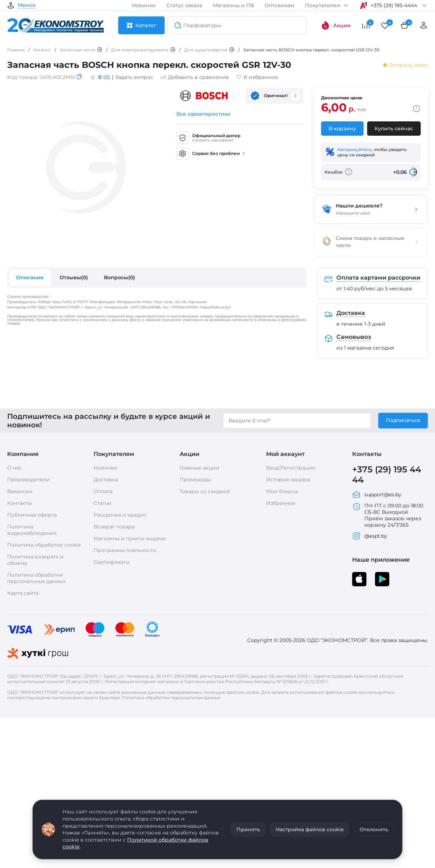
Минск (27, 5)
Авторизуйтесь (354, 149)
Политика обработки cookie (44, 545)
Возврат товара (114, 527)
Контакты (19, 503)
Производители (29, 480)
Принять (248, 829)
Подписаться (403, 420)
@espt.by (370, 536)
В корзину (342, 129)
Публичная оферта (32, 515)
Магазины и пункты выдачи (130, 538)
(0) (107, 77)
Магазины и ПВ (233, 5)
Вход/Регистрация (291, 468)
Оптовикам (279, 5)
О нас (14, 468)
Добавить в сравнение (195, 77)
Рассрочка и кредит (120, 515)
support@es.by (377, 495)
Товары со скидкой (205, 491)
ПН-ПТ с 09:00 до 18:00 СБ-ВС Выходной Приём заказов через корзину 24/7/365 (388, 515)
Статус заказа (184, 5)
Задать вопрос (134, 77)
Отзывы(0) (74, 277)
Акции (336, 25)
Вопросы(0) (119, 277)
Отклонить (374, 829)
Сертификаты (112, 562)
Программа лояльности (125, 550)
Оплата (103, 491)
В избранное (257, 77)
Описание (30, 277)
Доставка (106, 480)
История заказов (288, 480)
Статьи (102, 503)
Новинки (144, 5)
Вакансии (20, 491)
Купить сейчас (394, 129)
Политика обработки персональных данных (36, 578)
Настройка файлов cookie (310, 829)
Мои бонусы (282, 491)
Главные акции (199, 468)
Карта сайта (23, 593)
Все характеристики (204, 114)
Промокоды (195, 480)
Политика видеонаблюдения (32, 530)
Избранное (281, 503)
